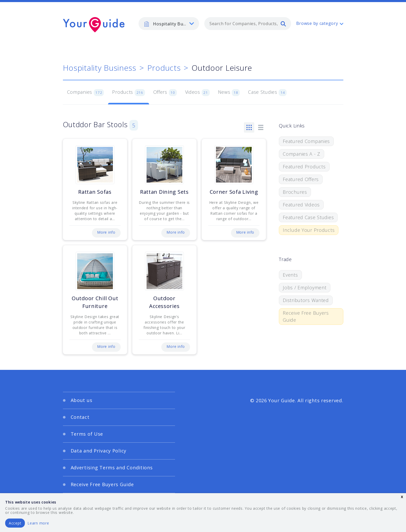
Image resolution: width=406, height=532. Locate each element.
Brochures (295, 192)
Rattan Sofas (95, 192)
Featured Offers (301, 179)
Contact (80, 417)
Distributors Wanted (306, 300)
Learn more (38, 523)
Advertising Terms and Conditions (112, 468)
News (229, 92)
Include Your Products (309, 230)
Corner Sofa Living (234, 192)
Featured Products (304, 167)
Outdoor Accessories (164, 302)
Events (290, 275)
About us (82, 400)
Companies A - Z (302, 154)
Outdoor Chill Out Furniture (95, 302)
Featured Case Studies (308, 217)
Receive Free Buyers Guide (306, 316)
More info (106, 232)
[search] (283, 24)
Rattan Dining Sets (164, 192)
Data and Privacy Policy (99, 451)
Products (164, 68)
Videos (197, 92)
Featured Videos (301, 205)
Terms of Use (87, 434)
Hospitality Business (100, 68)
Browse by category (317, 23)
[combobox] (248, 24)
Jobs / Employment (304, 287)
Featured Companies (306, 141)
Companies (86, 92)
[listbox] (169, 24)
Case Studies (267, 92)
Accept (15, 523)
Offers (165, 92)
